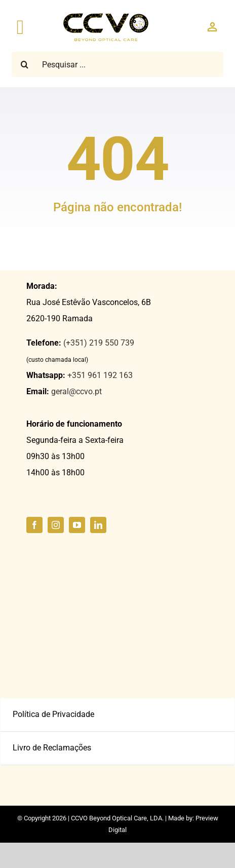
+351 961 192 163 (100, 375)
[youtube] (77, 525)
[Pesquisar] (24, 64)
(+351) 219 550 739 (99, 343)
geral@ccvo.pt (76, 391)
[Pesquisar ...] (117, 64)
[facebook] (34, 525)
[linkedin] (98, 525)
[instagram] (56, 525)
